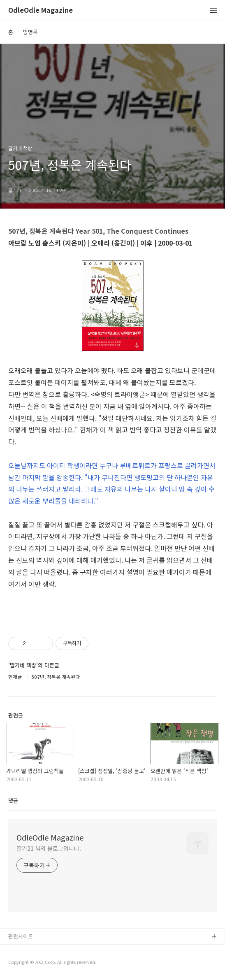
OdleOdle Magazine (41, 10)
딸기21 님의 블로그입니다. (49, 848)
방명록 (30, 32)
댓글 (13, 800)
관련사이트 (21, 936)
